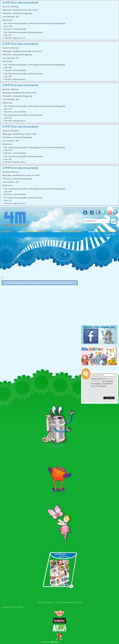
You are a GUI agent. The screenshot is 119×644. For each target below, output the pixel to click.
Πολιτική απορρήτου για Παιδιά (69, 603)
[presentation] (100, 392)
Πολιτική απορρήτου (46, 603)
